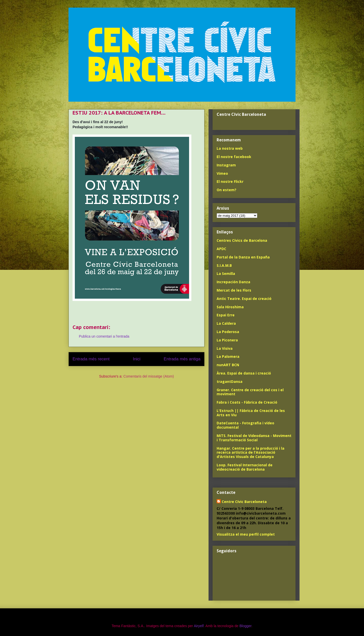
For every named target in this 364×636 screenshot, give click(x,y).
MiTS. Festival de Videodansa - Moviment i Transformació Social (254, 438)
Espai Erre (226, 315)
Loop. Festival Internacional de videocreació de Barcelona (245, 467)
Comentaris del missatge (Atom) (149, 376)
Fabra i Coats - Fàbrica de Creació (247, 402)
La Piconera (227, 340)
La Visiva (225, 348)
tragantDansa (230, 381)
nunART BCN (228, 365)
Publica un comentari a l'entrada (104, 336)
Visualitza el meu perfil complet (246, 534)
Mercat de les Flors (234, 290)
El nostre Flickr (230, 181)
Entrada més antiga (182, 359)
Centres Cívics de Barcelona (242, 240)
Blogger (245, 626)
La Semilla (226, 273)
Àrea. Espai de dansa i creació (244, 373)
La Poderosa (228, 332)
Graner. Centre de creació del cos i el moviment (250, 392)
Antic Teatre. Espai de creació (244, 299)
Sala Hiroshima (230, 307)
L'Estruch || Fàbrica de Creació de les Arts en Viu (251, 413)
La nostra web (230, 148)
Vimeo (222, 173)
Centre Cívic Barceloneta (244, 502)
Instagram (226, 165)
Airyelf (199, 626)
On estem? (226, 190)
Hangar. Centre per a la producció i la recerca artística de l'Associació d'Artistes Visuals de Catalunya (251, 453)
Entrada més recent (91, 359)
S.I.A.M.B (224, 265)
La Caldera (226, 323)
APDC (221, 249)
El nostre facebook (234, 157)
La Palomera (228, 356)
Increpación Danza (233, 282)
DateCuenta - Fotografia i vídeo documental (245, 425)
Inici (137, 359)
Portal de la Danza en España (243, 257)
